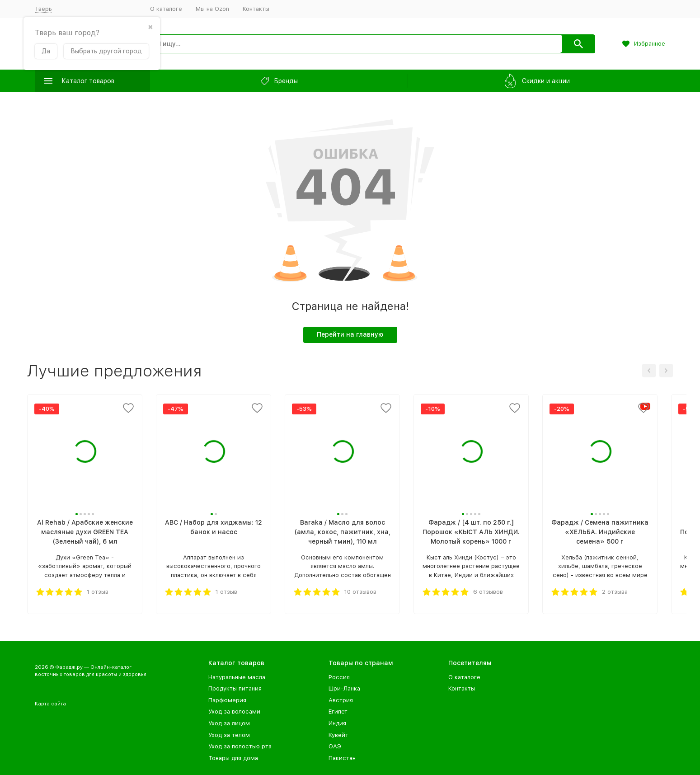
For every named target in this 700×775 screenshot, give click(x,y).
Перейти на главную (350, 334)
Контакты (256, 9)
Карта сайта (50, 704)
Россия (339, 677)
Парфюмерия (227, 700)
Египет (338, 712)
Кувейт (338, 735)
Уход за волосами (234, 712)
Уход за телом (229, 735)
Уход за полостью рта (240, 746)
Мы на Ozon (212, 9)
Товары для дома (233, 758)
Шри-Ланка (344, 688)
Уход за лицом (229, 723)
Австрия (341, 700)
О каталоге (166, 9)
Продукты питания (235, 688)
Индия (337, 723)
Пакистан (342, 758)
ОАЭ (335, 746)
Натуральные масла (237, 677)
